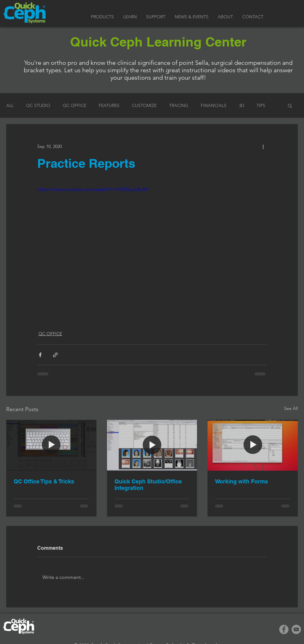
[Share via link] (55, 355)
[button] (102, 17)
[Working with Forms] (253, 445)
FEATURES (109, 106)
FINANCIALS (214, 106)
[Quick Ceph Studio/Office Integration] (152, 445)
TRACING (179, 106)
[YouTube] (296, 629)
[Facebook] (284, 629)
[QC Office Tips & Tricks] (51, 445)
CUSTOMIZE (144, 106)
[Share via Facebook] (40, 355)
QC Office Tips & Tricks (44, 481)
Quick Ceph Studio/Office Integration (148, 485)
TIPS (261, 106)
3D (241, 106)
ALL (10, 106)
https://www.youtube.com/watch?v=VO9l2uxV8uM (92, 189)
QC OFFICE (74, 106)
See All (291, 408)
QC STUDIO (38, 106)
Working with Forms (241, 481)
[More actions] (263, 146)
